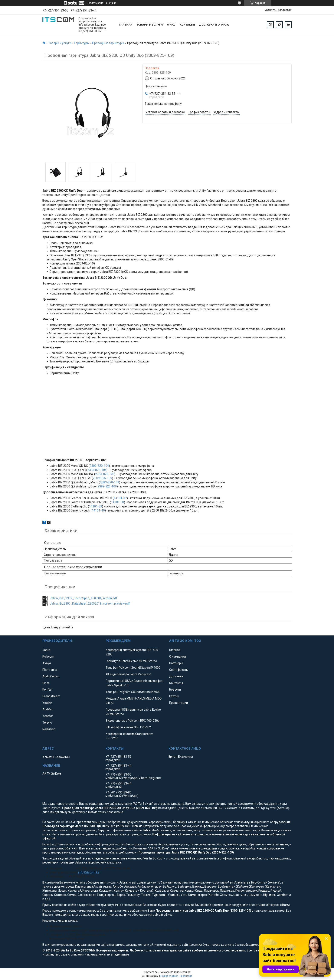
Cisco (46, 683)
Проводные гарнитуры (108, 43)
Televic (47, 723)
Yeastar (48, 716)
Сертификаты (179, 670)
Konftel (47, 690)
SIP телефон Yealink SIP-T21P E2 (128, 727)
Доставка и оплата (214, 25)
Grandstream (51, 696)
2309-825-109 (102, 478)
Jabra (46, 650)
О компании (177, 657)
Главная (126, 25)
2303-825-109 (105, 474)
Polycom (48, 657)
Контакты (187, 25)
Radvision (49, 729)
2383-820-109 (109, 482)
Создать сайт (95, 3)
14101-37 (120, 498)
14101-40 (98, 510)
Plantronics (50, 670)
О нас (171, 25)
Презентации (179, 703)
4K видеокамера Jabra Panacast (128, 674)
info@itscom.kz (89, 872)
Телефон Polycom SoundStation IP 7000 (133, 668)
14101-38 (117, 502)
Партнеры (176, 663)
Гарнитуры (82, 43)
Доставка (176, 676)
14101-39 (96, 506)
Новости (175, 690)
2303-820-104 (97, 470)
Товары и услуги (150, 25)
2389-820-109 (107, 486)
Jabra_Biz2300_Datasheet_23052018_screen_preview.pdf (90, 604)
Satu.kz (186, 972)
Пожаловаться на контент (176, 976)
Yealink (47, 703)
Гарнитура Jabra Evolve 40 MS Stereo (131, 661)
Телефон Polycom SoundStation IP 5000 (133, 692)
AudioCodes (51, 676)
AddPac (48, 709)
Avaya (47, 663)
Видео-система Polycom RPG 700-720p (133, 721)
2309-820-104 (99, 466)
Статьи (174, 696)
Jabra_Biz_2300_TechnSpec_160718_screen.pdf (83, 598)
